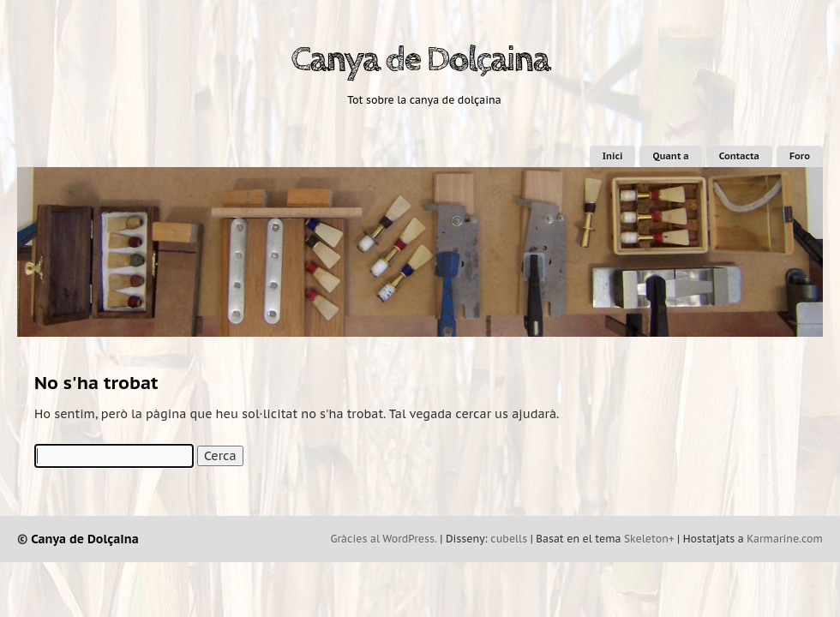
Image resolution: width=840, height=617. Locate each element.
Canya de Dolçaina (420, 60)
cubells (509, 539)
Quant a (670, 156)
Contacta (739, 156)
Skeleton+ (649, 539)
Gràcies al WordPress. (384, 539)
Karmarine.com (785, 539)
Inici (613, 156)
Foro (800, 156)
